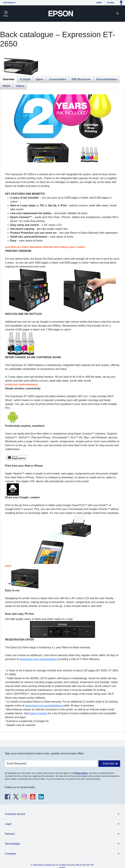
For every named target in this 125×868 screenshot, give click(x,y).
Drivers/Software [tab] (107, 79)
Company (10, 854)
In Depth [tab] (25, 79)
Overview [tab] (9, 79)
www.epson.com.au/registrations (38, 659)
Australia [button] (8, 3)
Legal (8, 824)
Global (111, 3)
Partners (10, 834)
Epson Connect (38, 713)
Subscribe (108, 764)
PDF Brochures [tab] (81, 79)
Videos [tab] (20, 86)
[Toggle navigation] (6, 13)
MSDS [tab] (7, 86)
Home (99, 3)
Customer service (15, 814)
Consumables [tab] (58, 79)
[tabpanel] (62, 411)
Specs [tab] (40, 79)
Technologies (12, 844)
